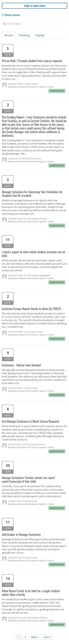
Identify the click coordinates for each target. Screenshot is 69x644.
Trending (24, 35)
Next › (35, 637)
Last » (47, 637)
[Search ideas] (34, 24)
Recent (9, 35)
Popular (40, 35)
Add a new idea (35, 6)
